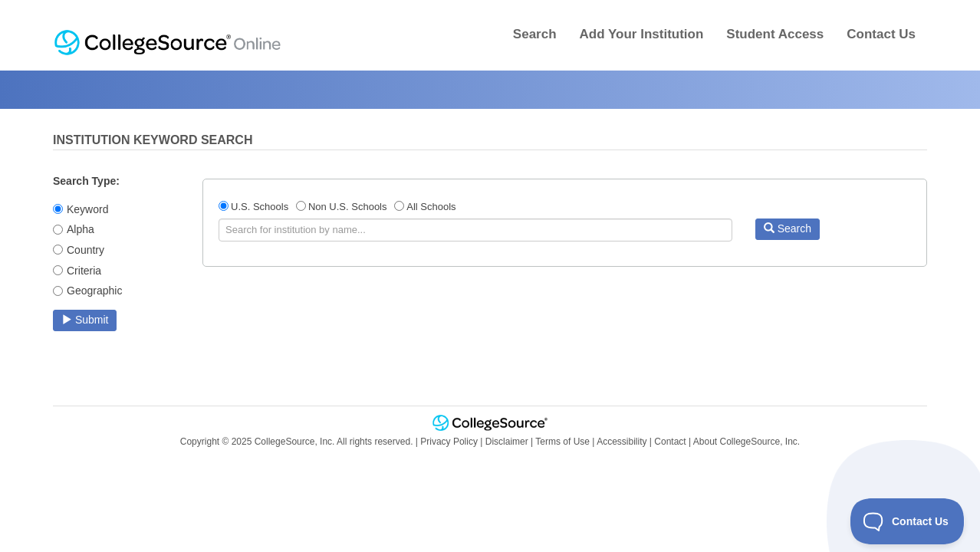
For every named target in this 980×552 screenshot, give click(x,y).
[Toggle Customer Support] (908, 521)
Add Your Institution (642, 34)
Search (535, 34)
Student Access (775, 34)
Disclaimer (507, 442)
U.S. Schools (260, 207)
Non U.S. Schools (348, 207)
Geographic (94, 291)
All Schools (431, 207)
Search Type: (86, 181)
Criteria (84, 271)
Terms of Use (562, 442)
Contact (670, 442)
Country (86, 250)
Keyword (87, 209)
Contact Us (881, 34)
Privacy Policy (449, 442)
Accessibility (622, 442)
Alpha (81, 229)
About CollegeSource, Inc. (747, 442)
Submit (85, 320)
